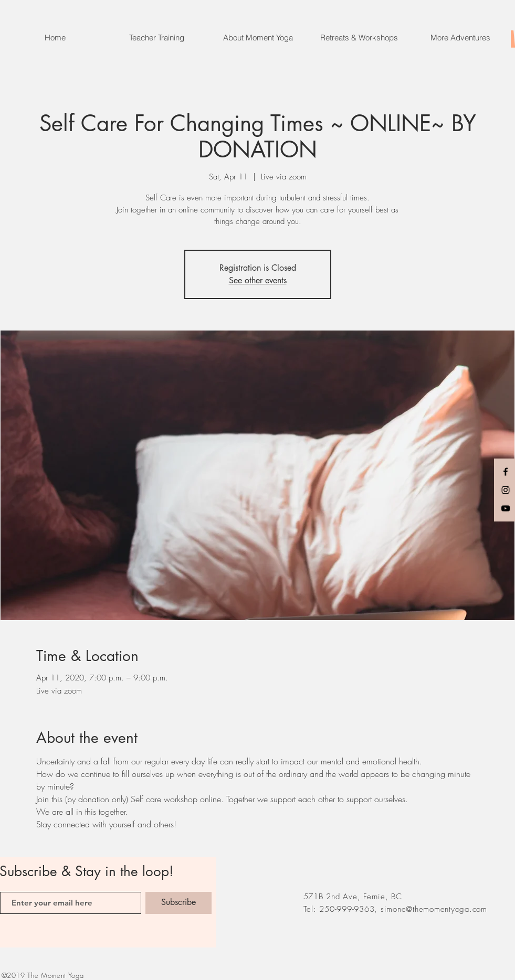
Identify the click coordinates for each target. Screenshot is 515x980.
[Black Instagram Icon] (506, 490)
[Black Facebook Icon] (506, 472)
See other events (258, 280)
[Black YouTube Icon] (506, 508)
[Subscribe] (178, 903)
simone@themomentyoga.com (434, 909)
